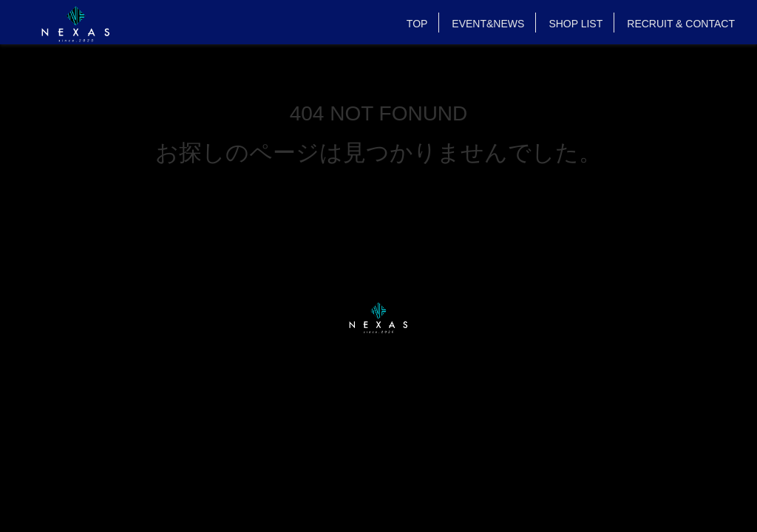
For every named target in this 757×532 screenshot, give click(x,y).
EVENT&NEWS (488, 24)
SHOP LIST (576, 24)
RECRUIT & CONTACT (681, 24)
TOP (417, 24)
